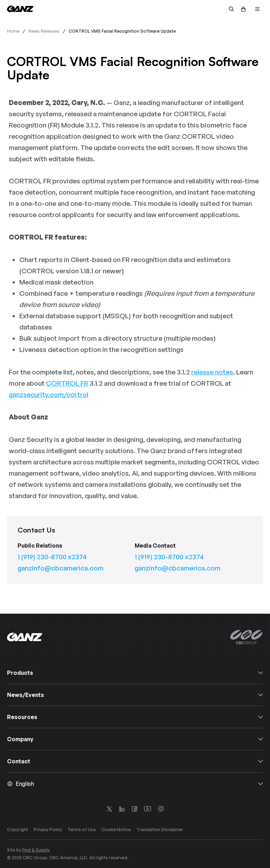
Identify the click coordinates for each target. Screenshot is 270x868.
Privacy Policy (48, 830)
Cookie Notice (116, 830)
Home (13, 31)
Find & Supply (36, 850)
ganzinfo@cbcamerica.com (60, 568)
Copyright (18, 830)
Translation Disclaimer (160, 830)
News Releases (44, 31)
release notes (212, 372)
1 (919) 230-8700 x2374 (52, 557)
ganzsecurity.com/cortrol (49, 394)
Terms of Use (82, 830)
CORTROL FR (67, 383)
